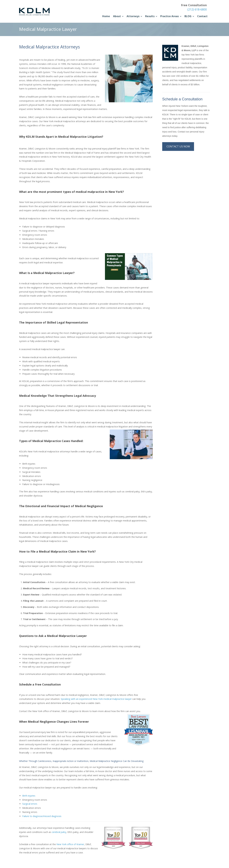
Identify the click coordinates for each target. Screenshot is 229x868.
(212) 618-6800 (197, 9)
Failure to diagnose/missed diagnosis (42, 816)
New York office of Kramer (70, 844)
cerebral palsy (59, 832)
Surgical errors (30, 804)
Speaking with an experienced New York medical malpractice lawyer (96, 699)
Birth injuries (29, 796)
